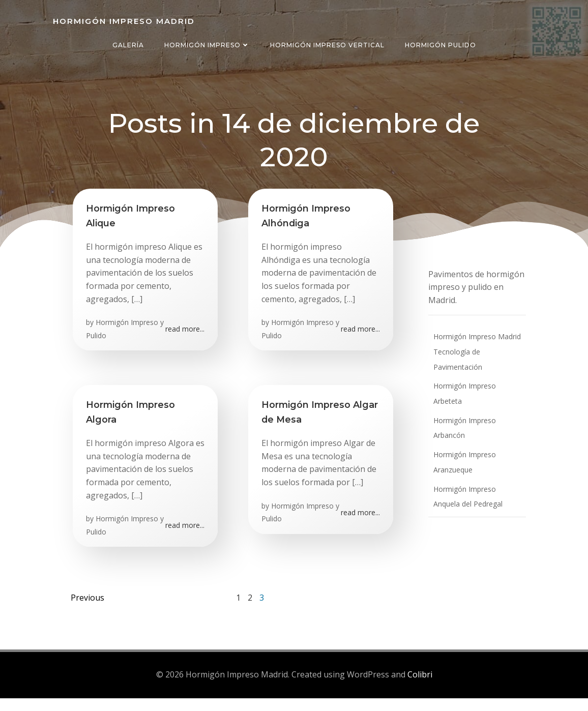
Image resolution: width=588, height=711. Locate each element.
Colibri (420, 689)
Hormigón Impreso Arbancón (477, 408)
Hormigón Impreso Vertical (327, 45)
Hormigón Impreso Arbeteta (475, 388)
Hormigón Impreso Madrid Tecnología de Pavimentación (473, 354)
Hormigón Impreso (207, 45)
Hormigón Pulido (440, 45)
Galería (128, 45)
